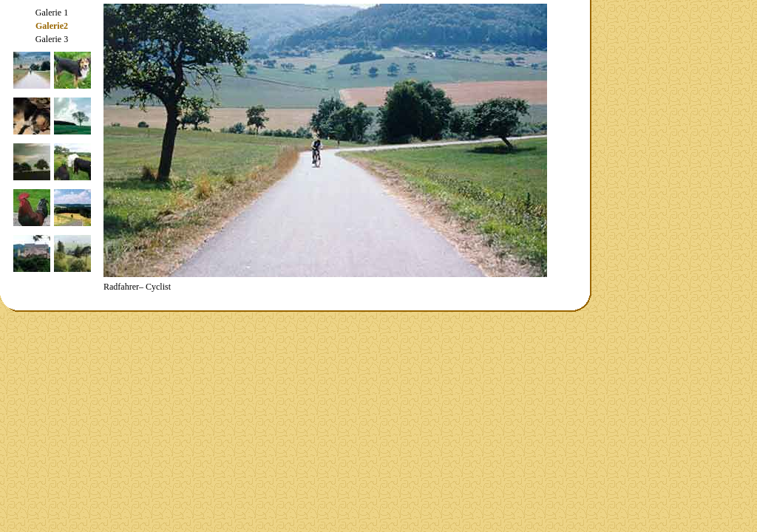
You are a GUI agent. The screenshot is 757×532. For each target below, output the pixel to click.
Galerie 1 (52, 13)
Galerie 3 (52, 39)
